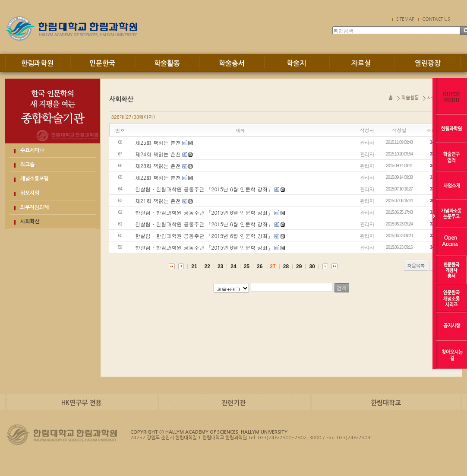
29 (299, 267)
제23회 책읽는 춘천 (158, 166)
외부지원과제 (35, 207)
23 (220, 267)
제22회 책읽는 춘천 (158, 177)
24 (233, 267)
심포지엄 (30, 193)
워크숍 (27, 165)
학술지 (296, 63)
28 (286, 267)
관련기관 (233, 403)
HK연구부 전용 (81, 403)
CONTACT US (436, 19)
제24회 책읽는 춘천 (158, 154)
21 (194, 267)
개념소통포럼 (35, 179)
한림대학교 (386, 403)
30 (312, 267)
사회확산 (30, 222)
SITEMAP (405, 19)
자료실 (361, 63)
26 (260, 267)
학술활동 (167, 63)
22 (207, 267)
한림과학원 (37, 63)
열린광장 (428, 63)
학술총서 (232, 63)
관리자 (367, 142)
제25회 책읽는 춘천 (158, 142)
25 (247, 267)
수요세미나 (32, 150)
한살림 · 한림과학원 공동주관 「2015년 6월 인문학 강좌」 (204, 189)
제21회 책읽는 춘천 (158, 201)
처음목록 (416, 265)
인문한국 (102, 63)
